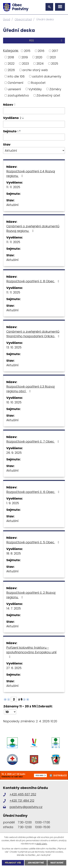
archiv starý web (35, 70)
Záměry (55, 89)
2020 (39, 57)
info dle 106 (16, 76)
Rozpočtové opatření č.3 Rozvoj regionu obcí (30, 389)
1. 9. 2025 (13, 503)
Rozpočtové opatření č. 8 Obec (33, 281)
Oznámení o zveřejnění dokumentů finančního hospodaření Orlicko (33, 334)
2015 (27, 51)
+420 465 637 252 (23, 794)
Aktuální (12, 205)
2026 (11, 70)
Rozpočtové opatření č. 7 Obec (33, 441)
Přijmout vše (13, 863)
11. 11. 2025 (13, 187)
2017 (55, 51)
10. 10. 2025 (14, 402)
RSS (46, 40)
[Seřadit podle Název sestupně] (15, 105)
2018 (11, 57)
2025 (55, 64)
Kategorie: (11, 50)
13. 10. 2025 (14, 347)
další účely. (42, 844)
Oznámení (16, 83)
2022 (11, 64)
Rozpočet (38, 83)
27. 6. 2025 (14, 668)
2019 (25, 57)
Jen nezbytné (36, 863)
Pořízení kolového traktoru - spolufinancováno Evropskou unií (31, 652)
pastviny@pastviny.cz (26, 807)
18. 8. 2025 (14, 553)
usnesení (14, 89)
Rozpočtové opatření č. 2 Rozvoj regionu (31, 595)
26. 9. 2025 (14, 453)
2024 (40, 64)
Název (8, 105)
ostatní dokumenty (47, 76)
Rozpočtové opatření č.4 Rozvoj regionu (31, 174)
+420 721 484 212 (22, 801)
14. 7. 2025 (14, 608)
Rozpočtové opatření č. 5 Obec (33, 542)
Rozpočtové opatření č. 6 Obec (33, 492)
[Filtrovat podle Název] (34, 111)
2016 (41, 51)
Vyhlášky (35, 89)
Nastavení (57, 863)
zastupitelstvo (18, 95)
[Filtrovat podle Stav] (34, 150)
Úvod (7, 19)
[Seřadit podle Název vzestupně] (15, 104)
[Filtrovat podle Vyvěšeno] (34, 124)
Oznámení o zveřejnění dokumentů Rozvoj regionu (33, 228)
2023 (25, 64)
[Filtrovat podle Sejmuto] (34, 137)
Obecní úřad (23, 19)
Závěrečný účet (48, 95)
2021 (53, 57)
